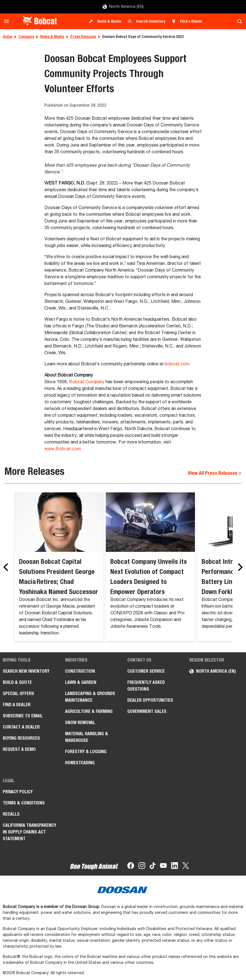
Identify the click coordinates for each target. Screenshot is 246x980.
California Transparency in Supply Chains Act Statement (29, 832)
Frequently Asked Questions (146, 686)
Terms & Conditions (24, 803)
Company (26, 37)
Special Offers (18, 693)
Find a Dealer (191, 21)
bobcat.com (177, 364)
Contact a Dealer (21, 727)
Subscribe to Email (23, 716)
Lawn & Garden (81, 682)
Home (8, 37)
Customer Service (146, 671)
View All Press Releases (215, 473)
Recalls (11, 814)
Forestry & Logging (86, 752)
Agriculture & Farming (89, 711)
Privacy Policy (18, 792)
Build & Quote (109, 21)
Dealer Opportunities (150, 700)
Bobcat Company (87, 382)
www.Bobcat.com (63, 449)
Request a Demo (19, 749)
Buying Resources (21, 738)
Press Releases (83, 37)
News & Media (52, 37)
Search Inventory (151, 21)
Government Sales (147, 711)
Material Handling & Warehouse (87, 737)
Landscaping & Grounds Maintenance (90, 697)
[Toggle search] (238, 21)
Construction (80, 671)
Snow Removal (80, 723)
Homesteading (80, 763)
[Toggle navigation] (8, 21)
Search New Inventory (26, 671)
